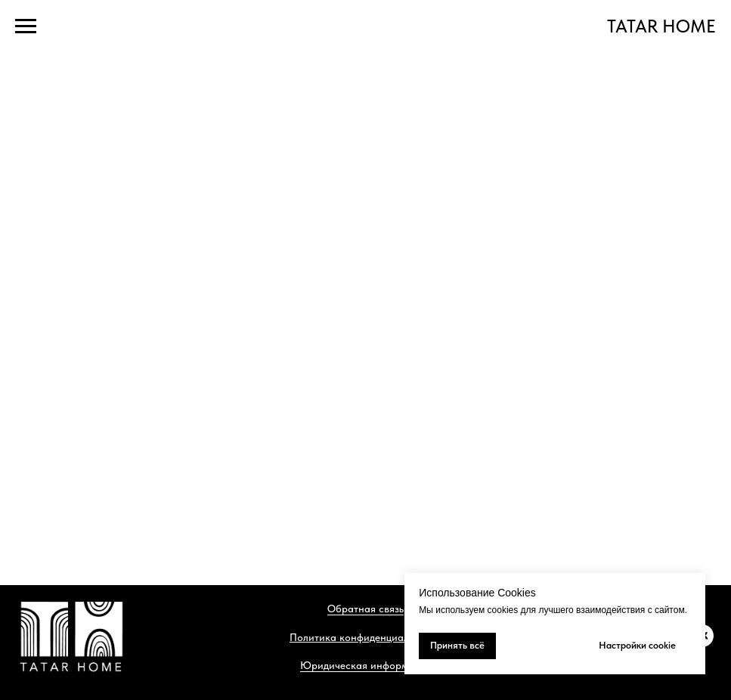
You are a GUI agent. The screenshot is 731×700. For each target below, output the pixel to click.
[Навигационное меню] (26, 26)
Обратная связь (365, 609)
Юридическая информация (365, 665)
